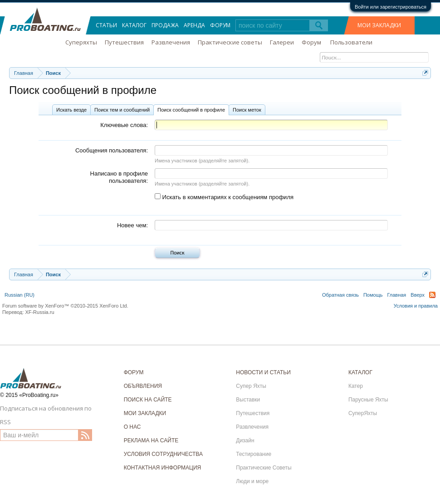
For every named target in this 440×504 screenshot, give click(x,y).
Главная (396, 295)
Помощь (373, 295)
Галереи (282, 42)
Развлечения (171, 42)
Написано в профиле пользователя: (119, 177)
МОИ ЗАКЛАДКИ (379, 25)
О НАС (132, 427)
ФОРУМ (134, 372)
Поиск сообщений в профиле (191, 110)
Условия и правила (416, 306)
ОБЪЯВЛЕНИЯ (143, 386)
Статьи (106, 25)
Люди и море (252, 481)
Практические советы (230, 42)
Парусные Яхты (368, 400)
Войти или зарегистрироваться (391, 7)
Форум (220, 25)
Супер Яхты (251, 386)
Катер (356, 386)
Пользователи (351, 42)
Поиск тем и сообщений (122, 110)
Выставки (248, 400)
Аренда (194, 25)
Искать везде (71, 110)
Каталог (134, 25)
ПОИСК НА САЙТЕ (148, 400)
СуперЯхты (363, 413)
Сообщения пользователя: (112, 150)
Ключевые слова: (124, 125)
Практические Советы (264, 468)
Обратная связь (340, 295)
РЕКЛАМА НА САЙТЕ (151, 440)
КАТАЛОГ (360, 372)
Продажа (165, 25)
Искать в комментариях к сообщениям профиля (224, 197)
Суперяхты (81, 42)
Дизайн (245, 440)
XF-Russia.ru (39, 312)
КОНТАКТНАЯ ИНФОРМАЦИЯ (163, 468)
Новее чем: (132, 225)
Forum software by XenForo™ (65, 306)
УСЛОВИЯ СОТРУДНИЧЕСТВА (163, 454)
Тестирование (254, 454)
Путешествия (124, 42)
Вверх (418, 295)
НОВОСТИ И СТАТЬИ (263, 372)
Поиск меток (247, 110)
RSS (432, 295)
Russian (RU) (20, 295)
